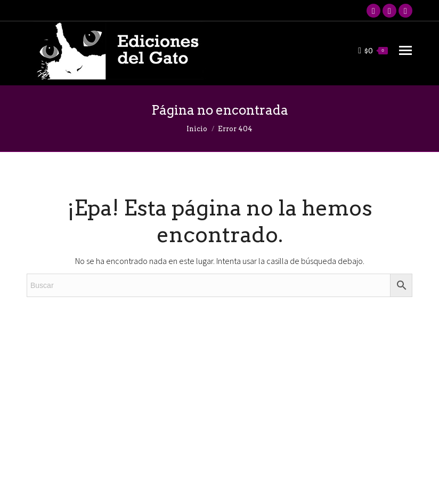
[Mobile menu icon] (405, 50)
